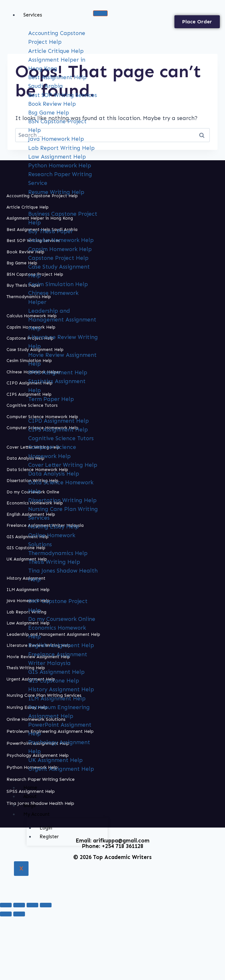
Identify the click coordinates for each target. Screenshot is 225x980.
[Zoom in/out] (6, 905)
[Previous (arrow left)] (6, 914)
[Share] (32, 905)
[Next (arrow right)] (19, 914)
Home (30, 788)
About (30, 796)
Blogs (30, 805)
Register (49, 837)
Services (33, 15)
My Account (36, 814)
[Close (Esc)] (46, 905)
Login (46, 828)
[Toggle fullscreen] (19, 905)
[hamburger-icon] (100, 13)
